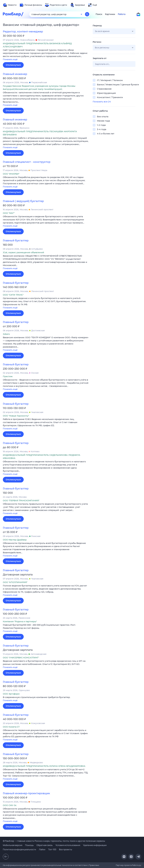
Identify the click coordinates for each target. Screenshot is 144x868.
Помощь (29, 845)
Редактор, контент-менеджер (23, 32)
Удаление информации (95, 845)
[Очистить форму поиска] (81, 14)
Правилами (94, 865)
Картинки (110, 14)
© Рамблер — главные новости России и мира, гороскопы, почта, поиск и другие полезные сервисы (54, 841)
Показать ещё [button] (10, 59)
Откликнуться (13, 65)
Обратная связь (45, 845)
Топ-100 (52, 849)
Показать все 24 (102, 102)
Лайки (42, 849)
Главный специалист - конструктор (27, 162)
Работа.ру (137, 865)
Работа (122, 14)
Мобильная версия (13, 845)
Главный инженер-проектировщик (26, 793)
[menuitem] (10, 5)
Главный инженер (15, 74)
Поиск (99, 14)
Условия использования (68, 845)
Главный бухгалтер (16, 241)
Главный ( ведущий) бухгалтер (23, 201)
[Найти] (87, 14)
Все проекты (66, 849)
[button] (46, 55)
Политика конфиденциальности (19, 849)
